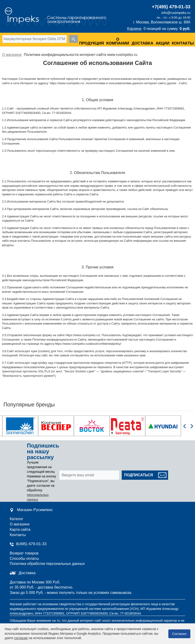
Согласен (179, 634)
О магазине (20, 524)
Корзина (134, 29)
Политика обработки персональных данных (47, 564)
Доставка (142, 43)
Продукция (91, 43)
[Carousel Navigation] (188, 429)
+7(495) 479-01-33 (171, 7)
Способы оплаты (24, 559)
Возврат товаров (24, 553)
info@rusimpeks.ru (176, 13)
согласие (21, 638)
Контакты (183, 43)
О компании (118, 41)
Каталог (16, 519)
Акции (163, 43)
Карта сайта (20, 530)
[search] (74, 39)
